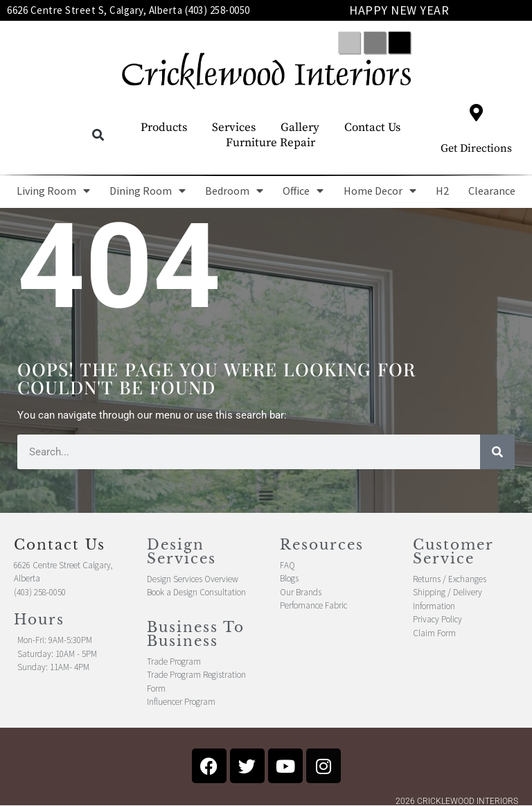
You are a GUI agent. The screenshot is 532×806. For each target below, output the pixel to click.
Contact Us (372, 128)
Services (234, 128)
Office (303, 191)
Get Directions (476, 148)
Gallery (300, 128)
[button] (98, 135)
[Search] (497, 452)
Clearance (492, 191)
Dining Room (148, 191)
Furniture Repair (271, 143)
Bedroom (234, 191)
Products (164, 128)
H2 (442, 191)
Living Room (53, 191)
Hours (39, 620)
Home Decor (380, 191)
